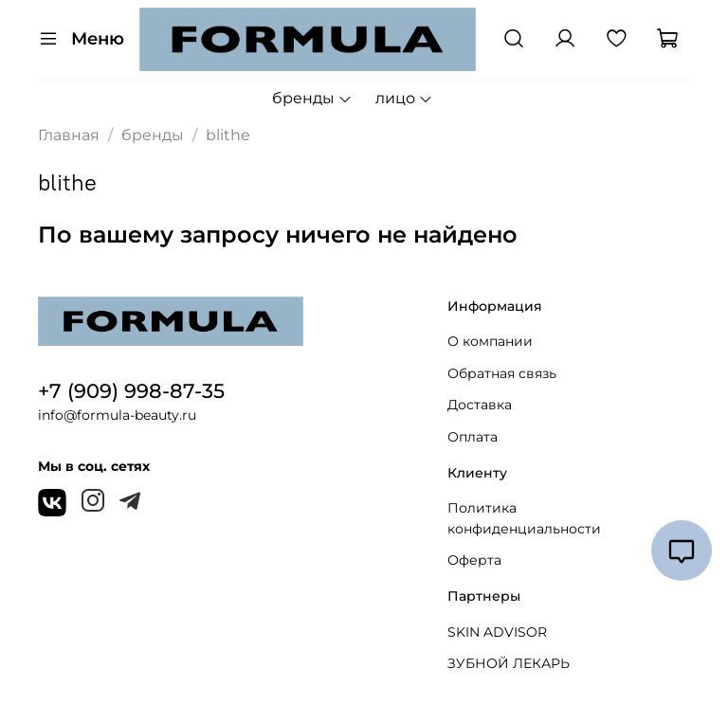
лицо (404, 98)
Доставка (480, 405)
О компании (490, 341)
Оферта (474, 560)
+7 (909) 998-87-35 (131, 391)
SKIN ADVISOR (497, 632)
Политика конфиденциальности (524, 518)
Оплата (473, 437)
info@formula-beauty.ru (117, 415)
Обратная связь (502, 373)
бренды (312, 98)
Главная (69, 135)
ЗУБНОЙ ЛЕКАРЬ (509, 663)
